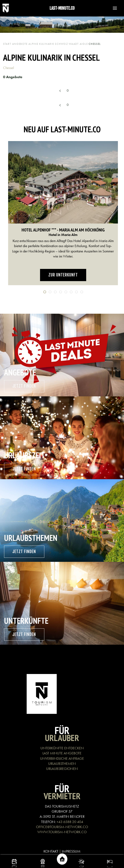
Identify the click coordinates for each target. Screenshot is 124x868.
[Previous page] (60, 91)
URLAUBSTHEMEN (62, 763)
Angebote (20, 44)
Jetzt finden (24, 386)
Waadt (74, 44)
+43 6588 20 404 (70, 822)
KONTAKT (51, 851)
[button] (113, 8)
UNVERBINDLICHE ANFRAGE (62, 758)
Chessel (9, 68)
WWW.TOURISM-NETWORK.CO (62, 832)
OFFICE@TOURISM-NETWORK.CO (62, 827)
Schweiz (61, 44)
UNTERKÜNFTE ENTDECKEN (62, 748)
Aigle (84, 44)
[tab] (45, 292)
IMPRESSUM (71, 851)
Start (7, 44)
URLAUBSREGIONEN (62, 769)
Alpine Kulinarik (41, 44)
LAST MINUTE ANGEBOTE (62, 753)
